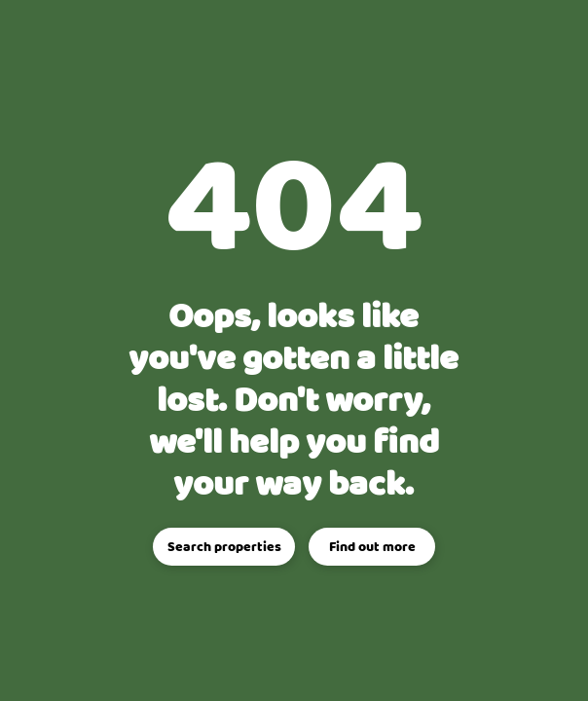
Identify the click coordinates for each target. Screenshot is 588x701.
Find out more (372, 548)
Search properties (224, 548)
